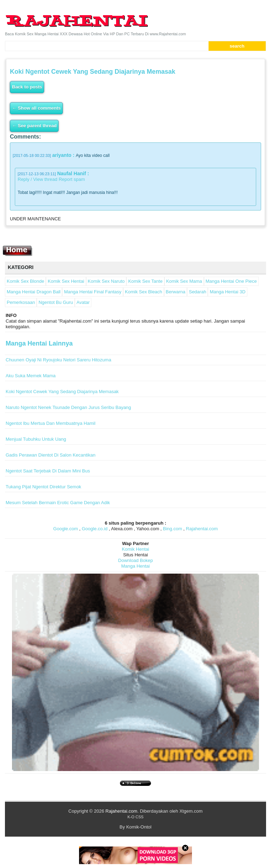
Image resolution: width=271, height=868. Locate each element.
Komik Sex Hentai (66, 281)
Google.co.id (95, 529)
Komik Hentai (135, 549)
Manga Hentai (136, 566)
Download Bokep (135, 560)
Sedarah (197, 292)
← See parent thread (34, 126)
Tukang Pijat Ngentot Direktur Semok (43, 487)
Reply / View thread (38, 179)
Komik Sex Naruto (106, 281)
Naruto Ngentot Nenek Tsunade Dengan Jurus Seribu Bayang (68, 407)
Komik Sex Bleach (144, 292)
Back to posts (27, 87)
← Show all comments (36, 108)
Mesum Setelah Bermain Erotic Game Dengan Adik (58, 503)
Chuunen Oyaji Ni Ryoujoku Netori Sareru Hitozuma (58, 360)
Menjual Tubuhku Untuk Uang (36, 439)
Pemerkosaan (21, 302)
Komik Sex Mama (184, 281)
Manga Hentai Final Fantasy (93, 292)
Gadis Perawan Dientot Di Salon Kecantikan (50, 455)
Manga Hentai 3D (227, 292)
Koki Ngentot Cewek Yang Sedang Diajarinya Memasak (62, 392)
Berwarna (176, 292)
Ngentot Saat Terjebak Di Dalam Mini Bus (48, 471)
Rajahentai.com (202, 529)
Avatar (83, 302)
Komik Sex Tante (145, 281)
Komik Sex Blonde (25, 281)
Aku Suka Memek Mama (31, 376)
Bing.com (173, 529)
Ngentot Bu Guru (56, 302)
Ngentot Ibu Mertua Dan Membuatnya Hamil (50, 423)
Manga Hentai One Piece (231, 281)
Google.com (66, 529)
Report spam (72, 179)
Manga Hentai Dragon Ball (34, 292)
